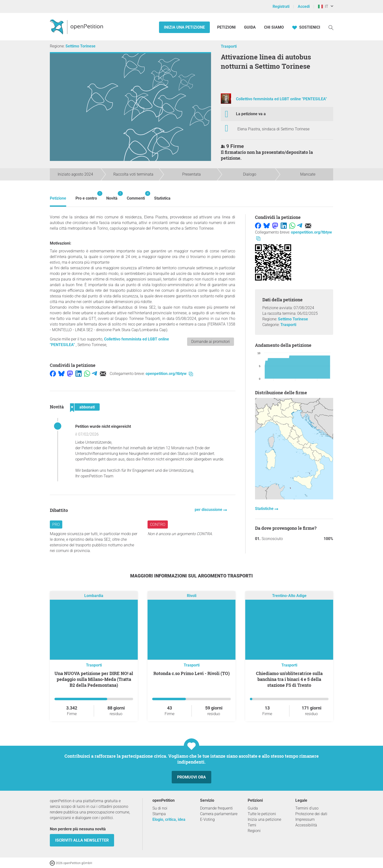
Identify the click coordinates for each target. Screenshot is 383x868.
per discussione (209, 510)
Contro (158, 524)
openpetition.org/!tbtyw (169, 374)
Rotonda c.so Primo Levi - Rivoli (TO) (191, 673)
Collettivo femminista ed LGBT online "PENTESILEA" (281, 99)
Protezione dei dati (311, 814)
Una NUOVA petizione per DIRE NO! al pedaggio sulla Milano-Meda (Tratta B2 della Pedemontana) (94, 679)
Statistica (162, 198)
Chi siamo (274, 27)
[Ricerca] (331, 27)
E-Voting (207, 819)
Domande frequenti (216, 808)
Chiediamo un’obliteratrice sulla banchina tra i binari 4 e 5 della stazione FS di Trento (289, 679)
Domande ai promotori (211, 342)
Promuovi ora (191, 777)
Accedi (304, 6)
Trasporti (229, 46)
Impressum (305, 819)
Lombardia (94, 596)
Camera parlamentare (219, 814)
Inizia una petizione (184, 27)
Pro (56, 524)
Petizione (58, 198)
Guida (250, 27)
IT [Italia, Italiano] (323, 6)
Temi (252, 825)
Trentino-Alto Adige (289, 596)
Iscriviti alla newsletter (82, 840)
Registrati (281, 6)
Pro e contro (86, 196)
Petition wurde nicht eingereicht (103, 426)
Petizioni (227, 27)
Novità (112, 196)
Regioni (254, 831)
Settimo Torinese (80, 46)
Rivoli (192, 596)
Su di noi (160, 808)
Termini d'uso (307, 808)
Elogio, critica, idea (169, 819)
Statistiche (265, 509)
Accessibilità (306, 825)
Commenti (136, 196)
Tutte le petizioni (262, 814)
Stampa (159, 814)
